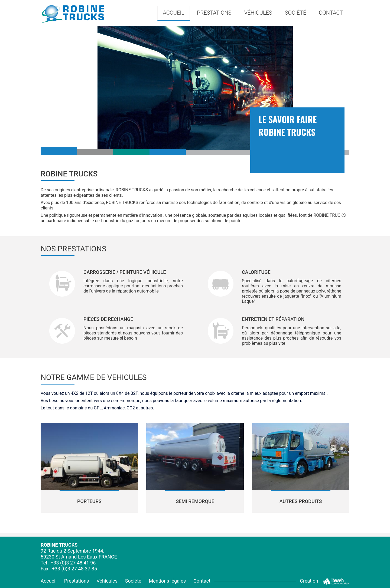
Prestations (77, 581)
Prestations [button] (214, 13)
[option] (195, 88)
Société (296, 13)
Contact (331, 13)
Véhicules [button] (258, 13)
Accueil (173, 13)
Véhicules (107, 581)
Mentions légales (167, 581)
